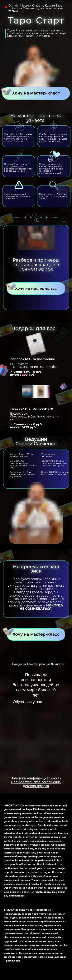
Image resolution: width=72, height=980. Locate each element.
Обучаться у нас (27, 702)
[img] (36, 718)
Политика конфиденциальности (36, 778)
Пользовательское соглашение (36, 782)
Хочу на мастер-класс (36, 93)
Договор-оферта (36, 786)
